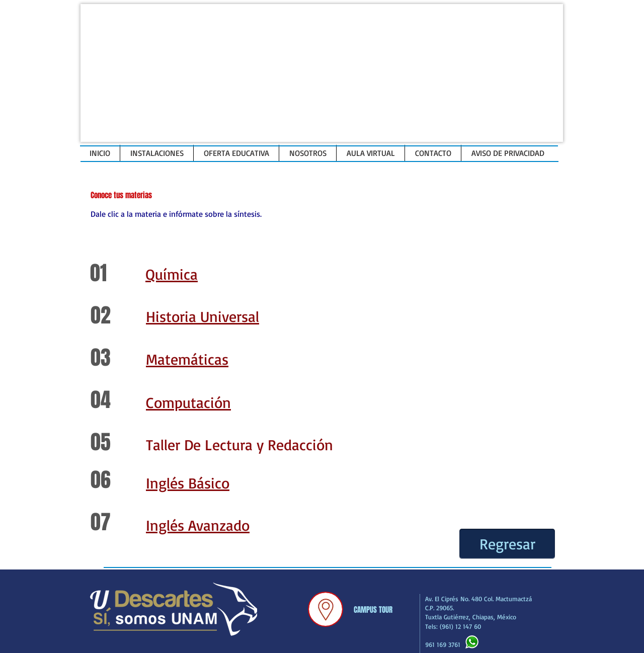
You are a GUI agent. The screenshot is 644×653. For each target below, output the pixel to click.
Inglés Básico (188, 483)
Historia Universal (203, 316)
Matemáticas (187, 359)
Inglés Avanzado (198, 525)
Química (172, 274)
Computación (188, 402)
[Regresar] (507, 544)
